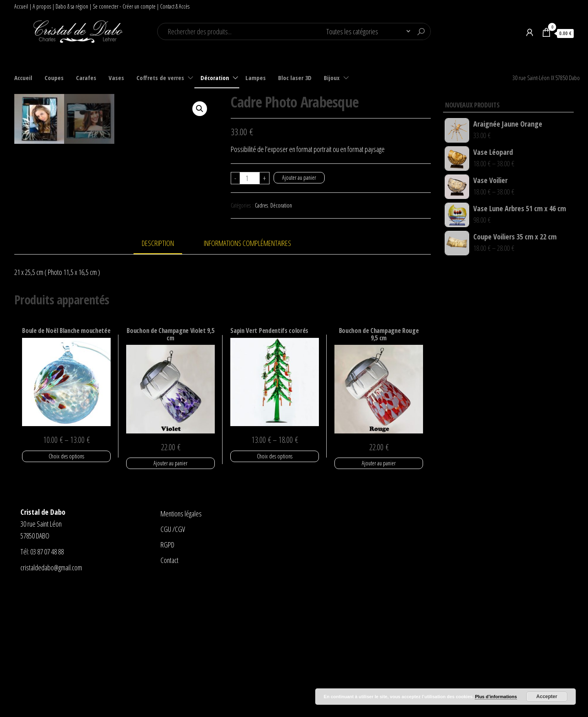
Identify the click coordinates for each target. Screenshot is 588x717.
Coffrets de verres (160, 78)
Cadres (261, 205)
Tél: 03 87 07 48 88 (42, 677)
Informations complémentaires (247, 369)
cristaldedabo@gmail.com (51, 692)
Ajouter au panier (299, 178)
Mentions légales (181, 639)
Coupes (54, 78)
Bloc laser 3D (295, 78)
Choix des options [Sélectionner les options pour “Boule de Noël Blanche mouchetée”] (66, 581)
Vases (116, 78)
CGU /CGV (173, 654)
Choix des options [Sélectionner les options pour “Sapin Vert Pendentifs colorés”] (275, 581)
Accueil (21, 6)
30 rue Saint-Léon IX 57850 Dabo (546, 78)
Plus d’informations (496, 697)
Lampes (256, 78)
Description (158, 369)
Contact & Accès (175, 6)
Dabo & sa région (72, 6)
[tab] (164, 369)
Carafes (86, 78)
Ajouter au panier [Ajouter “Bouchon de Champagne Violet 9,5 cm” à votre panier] (170, 589)
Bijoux (332, 78)
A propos (42, 6)
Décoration (215, 78)
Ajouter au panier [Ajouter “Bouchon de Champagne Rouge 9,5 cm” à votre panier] (379, 589)
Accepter (547, 697)
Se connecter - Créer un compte (124, 6)
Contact (169, 685)
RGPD (167, 670)
